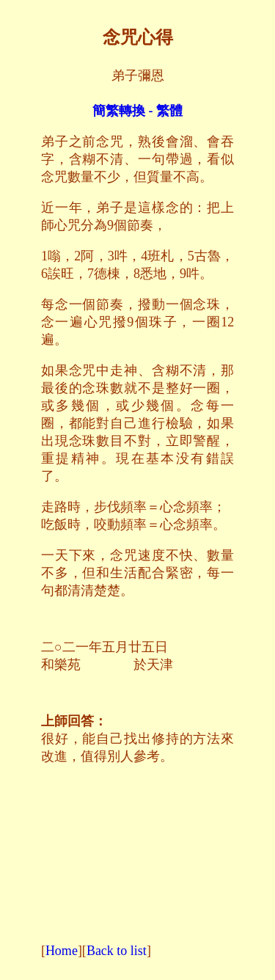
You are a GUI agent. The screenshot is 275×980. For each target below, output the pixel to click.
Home (62, 951)
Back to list (117, 951)
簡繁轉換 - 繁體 (137, 111)
